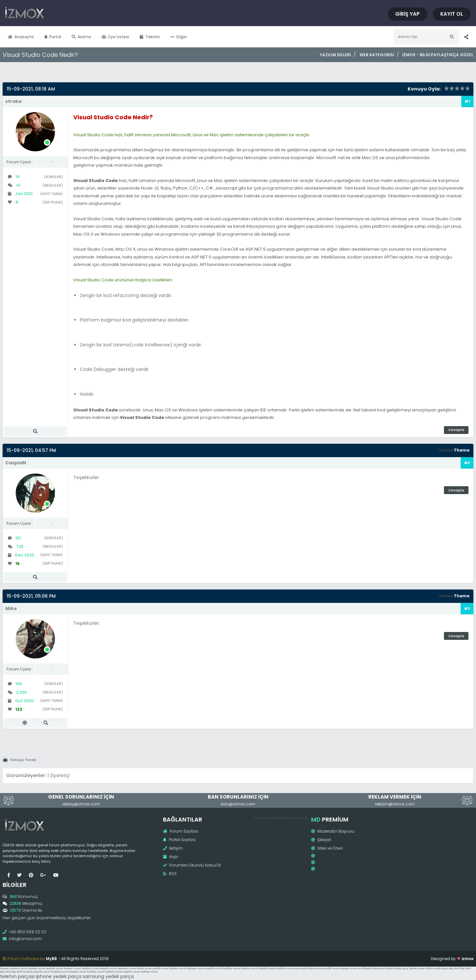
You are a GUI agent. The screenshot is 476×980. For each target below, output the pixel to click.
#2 (467, 463)
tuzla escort (301, 968)
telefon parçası (17, 976)
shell (267, 818)
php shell (277, 818)
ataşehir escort (109, 968)
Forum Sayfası (181, 831)
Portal (53, 37)
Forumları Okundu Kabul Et (192, 865)
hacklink (302, 818)
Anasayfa (21, 37)
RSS (170, 874)
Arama (81, 37)
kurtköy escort (249, 968)
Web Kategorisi (377, 55)
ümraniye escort (127, 968)
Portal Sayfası (179, 840)
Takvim (150, 37)
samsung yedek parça (108, 976)
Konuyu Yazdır (24, 760)
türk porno (379, 968)
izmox (467, 959)
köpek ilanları (394, 968)
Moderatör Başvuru (333, 831)
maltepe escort (37, 968)
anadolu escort (19, 968)
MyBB (51, 959)
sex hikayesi (365, 968)
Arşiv (171, 857)
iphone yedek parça (59, 976)
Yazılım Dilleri (335, 55)
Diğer (179, 37)
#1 (467, 101)
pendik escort (160, 968)
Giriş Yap (409, 14)
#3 (467, 608)
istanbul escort (267, 968)
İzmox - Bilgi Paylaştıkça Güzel (438, 55)
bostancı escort (73, 968)
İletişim (173, 848)
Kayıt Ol (452, 14)
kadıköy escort (91, 968)
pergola (258, 818)
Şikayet (321, 840)
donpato (5, 968)
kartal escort (145, 968)
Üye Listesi (115, 37)
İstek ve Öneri (327, 848)
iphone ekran (417, 968)
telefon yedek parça (436, 968)
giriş (406, 968)
